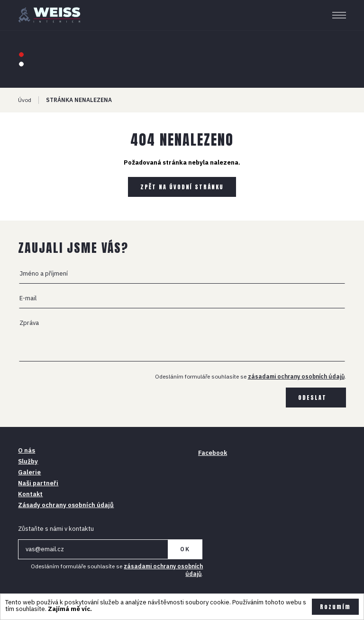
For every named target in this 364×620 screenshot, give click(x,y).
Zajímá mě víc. (70, 609)
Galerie (29, 472)
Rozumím (335, 607)
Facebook (213, 453)
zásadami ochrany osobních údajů (296, 376)
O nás (27, 450)
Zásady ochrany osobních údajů (66, 505)
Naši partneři (38, 483)
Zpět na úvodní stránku (182, 187)
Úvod (25, 100)
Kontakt (30, 494)
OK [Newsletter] (185, 549)
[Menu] (339, 15)
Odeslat (312, 398)
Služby (28, 461)
